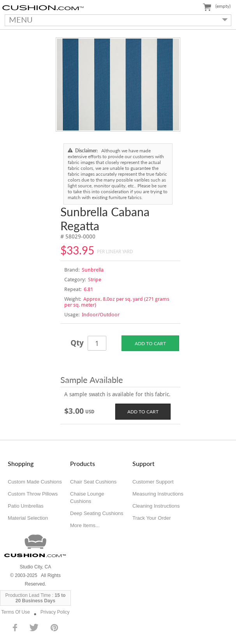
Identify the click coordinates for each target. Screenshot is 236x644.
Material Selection (28, 518)
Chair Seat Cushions (93, 482)
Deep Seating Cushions (97, 513)
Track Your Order (152, 518)
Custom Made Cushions (35, 482)
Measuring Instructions (158, 494)
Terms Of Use (15, 612)
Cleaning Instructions (156, 506)
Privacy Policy (55, 612)
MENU (116, 19)
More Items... (85, 525)
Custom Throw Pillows (33, 494)
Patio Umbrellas (26, 506)
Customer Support (153, 482)
